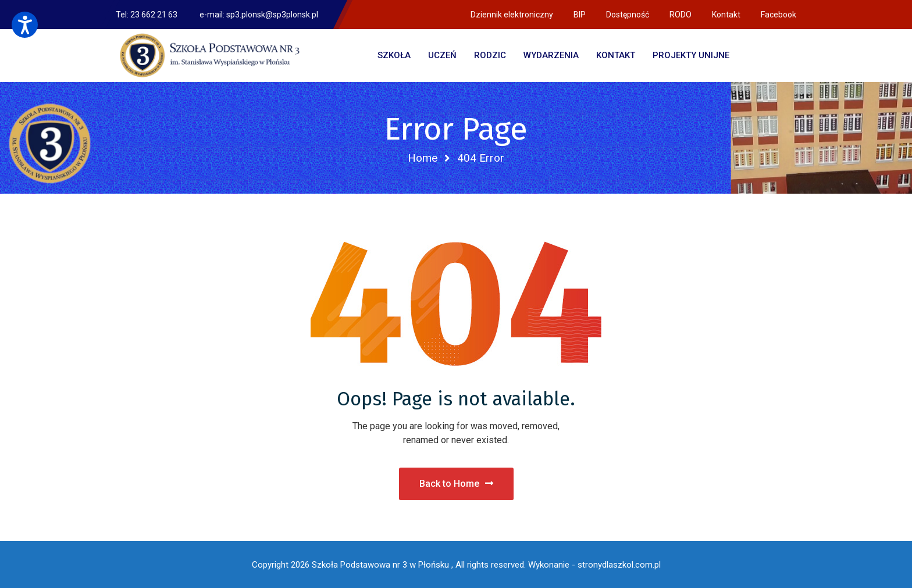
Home (423, 158)
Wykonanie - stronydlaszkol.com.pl (594, 565)
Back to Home (456, 484)
